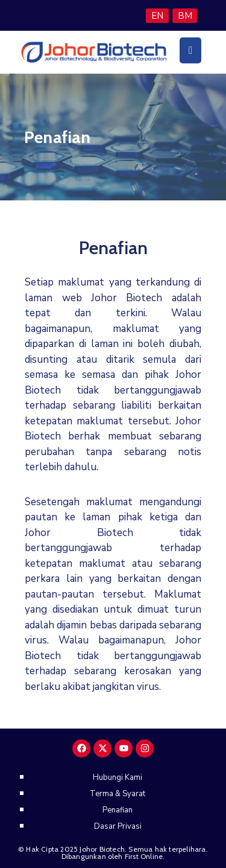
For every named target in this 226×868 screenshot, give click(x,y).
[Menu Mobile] (190, 50)
